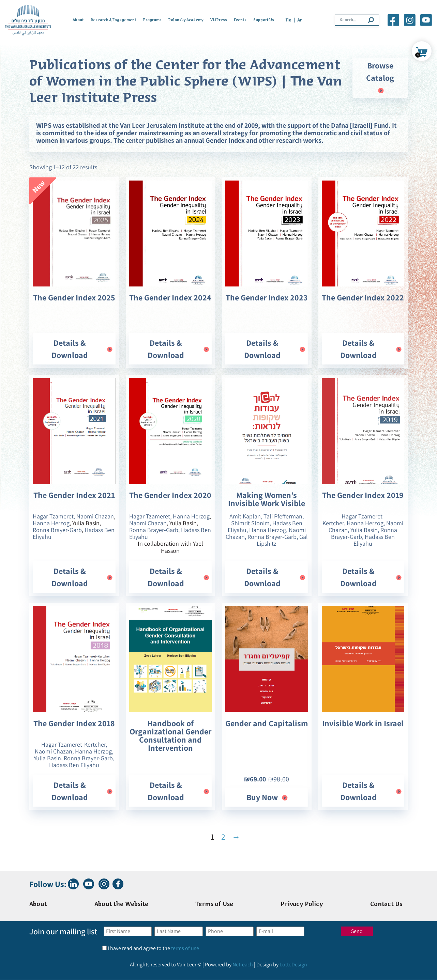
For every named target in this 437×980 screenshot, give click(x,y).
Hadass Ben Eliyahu (374, 540)
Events (240, 20)
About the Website (121, 905)
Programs (152, 20)
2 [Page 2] (223, 837)
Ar (300, 20)
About (78, 20)
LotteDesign (293, 965)
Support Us (264, 20)
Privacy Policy (302, 905)
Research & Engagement (114, 20)
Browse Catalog (380, 78)
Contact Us (387, 905)
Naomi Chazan (95, 516)
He (289, 20)
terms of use (185, 948)
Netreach (243, 965)
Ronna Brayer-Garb (57, 530)
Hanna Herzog (51, 523)
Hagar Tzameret (53, 516)
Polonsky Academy (186, 20)
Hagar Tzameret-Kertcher (73, 744)
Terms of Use (215, 905)
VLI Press (219, 20)
